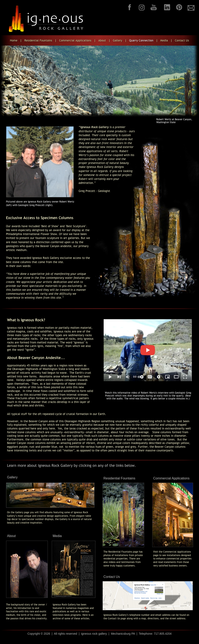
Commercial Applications (171, 478)
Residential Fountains (119, 478)
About (11, 536)
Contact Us (112, 577)
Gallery (12, 477)
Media (57, 536)
